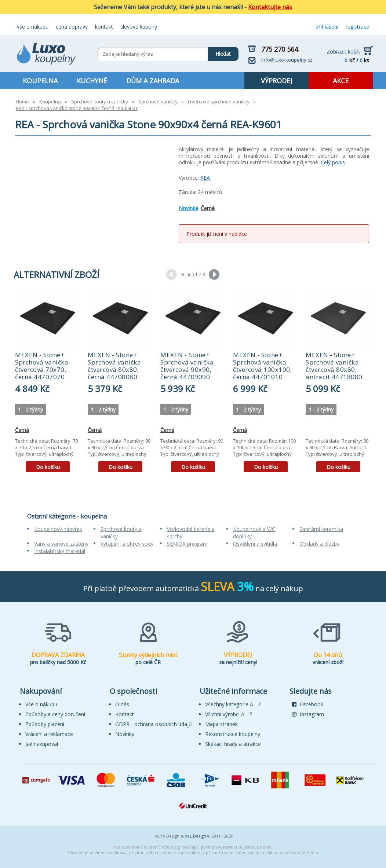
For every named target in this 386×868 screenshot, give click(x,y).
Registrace (357, 27)
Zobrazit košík (343, 52)
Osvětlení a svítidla (255, 544)
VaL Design (196, 836)
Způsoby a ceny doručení (55, 714)
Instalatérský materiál (60, 551)
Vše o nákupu (33, 27)
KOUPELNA (40, 81)
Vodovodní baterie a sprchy (191, 533)
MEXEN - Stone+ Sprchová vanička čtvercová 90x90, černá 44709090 (187, 366)
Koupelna (50, 102)
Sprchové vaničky (158, 102)
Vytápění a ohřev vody (127, 544)
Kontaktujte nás (270, 7)
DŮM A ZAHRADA (153, 81)
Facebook (308, 704)
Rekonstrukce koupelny (233, 734)
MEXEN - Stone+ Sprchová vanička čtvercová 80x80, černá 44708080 (114, 366)
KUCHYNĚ (92, 81)
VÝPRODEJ (276, 81)
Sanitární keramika (321, 529)
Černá (208, 208)
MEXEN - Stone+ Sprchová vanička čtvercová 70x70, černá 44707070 (42, 366)
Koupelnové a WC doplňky (254, 533)
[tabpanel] (48, 382)
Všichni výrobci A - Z (229, 714)
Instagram (308, 714)
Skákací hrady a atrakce (233, 744)
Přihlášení (327, 27)
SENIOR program (187, 544)
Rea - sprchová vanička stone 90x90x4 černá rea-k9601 (77, 108)
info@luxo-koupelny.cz (287, 60)
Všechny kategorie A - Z (233, 704)
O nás (122, 704)
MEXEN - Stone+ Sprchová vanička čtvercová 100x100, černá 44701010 (262, 366)
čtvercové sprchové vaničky (219, 102)
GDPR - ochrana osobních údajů (154, 724)
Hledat (219, 52)
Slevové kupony (139, 27)
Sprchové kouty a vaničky (100, 102)
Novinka (188, 208)
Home (22, 102)
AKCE (341, 81)
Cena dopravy (72, 27)
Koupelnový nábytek (58, 529)
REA (205, 178)
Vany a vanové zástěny (61, 544)
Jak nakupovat (42, 744)
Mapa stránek (221, 724)
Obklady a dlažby (319, 544)
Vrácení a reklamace (49, 734)
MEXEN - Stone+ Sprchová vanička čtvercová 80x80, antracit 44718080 (334, 366)
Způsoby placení (45, 724)
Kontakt (104, 27)
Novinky (125, 734)
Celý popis (333, 162)
